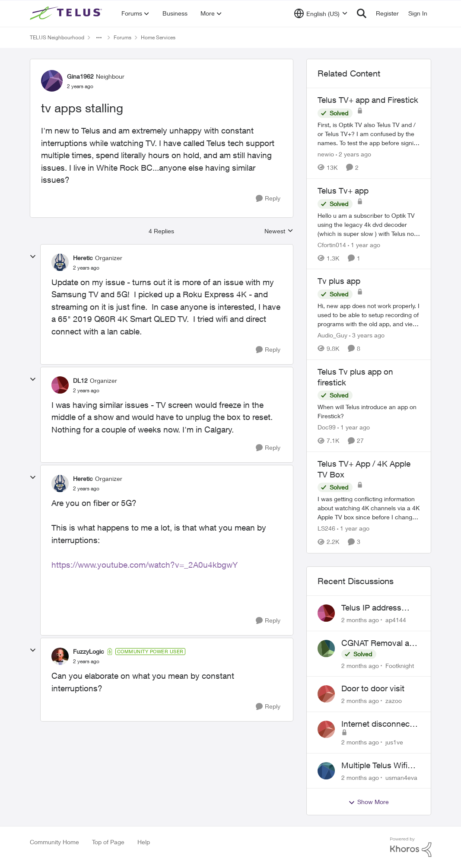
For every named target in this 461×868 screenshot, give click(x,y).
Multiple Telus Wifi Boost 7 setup (374, 766)
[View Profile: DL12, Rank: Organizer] (60, 385)
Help (144, 842)
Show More (369, 802)
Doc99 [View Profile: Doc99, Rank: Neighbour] (327, 427)
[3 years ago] (367, 335)
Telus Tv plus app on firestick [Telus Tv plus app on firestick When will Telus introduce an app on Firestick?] (355, 377)
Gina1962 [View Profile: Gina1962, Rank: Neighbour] (80, 76)
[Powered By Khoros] (411, 847)
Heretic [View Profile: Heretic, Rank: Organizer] (83, 258)
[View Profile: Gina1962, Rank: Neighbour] (52, 81)
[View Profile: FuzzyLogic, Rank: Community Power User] (60, 656)
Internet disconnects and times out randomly (379, 724)
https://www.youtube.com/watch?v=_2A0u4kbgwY (145, 565)
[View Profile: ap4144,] (326, 613)
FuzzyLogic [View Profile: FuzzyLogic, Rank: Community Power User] (89, 651)
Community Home (54, 842)
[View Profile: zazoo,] (326, 694)
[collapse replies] (33, 257)
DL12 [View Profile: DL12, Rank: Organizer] (80, 380)
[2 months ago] (360, 620)
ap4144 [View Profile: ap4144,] (396, 620)
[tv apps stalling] (86, 268)
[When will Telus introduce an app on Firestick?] (369, 411)
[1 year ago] (364, 244)
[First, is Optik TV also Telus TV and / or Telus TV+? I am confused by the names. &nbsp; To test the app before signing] (369, 134)
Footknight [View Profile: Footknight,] (400, 665)
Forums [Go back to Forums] (122, 37)
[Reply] (268, 199)
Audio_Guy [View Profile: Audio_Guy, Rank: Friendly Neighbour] (332, 335)
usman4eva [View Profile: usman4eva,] (401, 777)
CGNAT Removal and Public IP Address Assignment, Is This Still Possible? (380, 643)
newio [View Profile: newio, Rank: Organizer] (326, 154)
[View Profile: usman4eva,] (326, 771)
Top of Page (108, 842)
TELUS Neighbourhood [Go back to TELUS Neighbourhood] (57, 37)
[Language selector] (321, 13)
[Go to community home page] (67, 13)
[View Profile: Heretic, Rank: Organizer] (60, 262)
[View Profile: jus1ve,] (326, 729)
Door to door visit (373, 688)
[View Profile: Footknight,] (326, 649)
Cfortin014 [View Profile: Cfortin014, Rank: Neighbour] (332, 244)
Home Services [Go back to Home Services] (158, 37)
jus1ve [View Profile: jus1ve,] (394, 742)
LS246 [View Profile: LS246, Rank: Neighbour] (326, 529)
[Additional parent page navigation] (99, 38)
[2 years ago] (353, 154)
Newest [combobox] (279, 231)
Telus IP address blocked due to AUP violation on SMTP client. (378, 608)
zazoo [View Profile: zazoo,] (394, 701)
